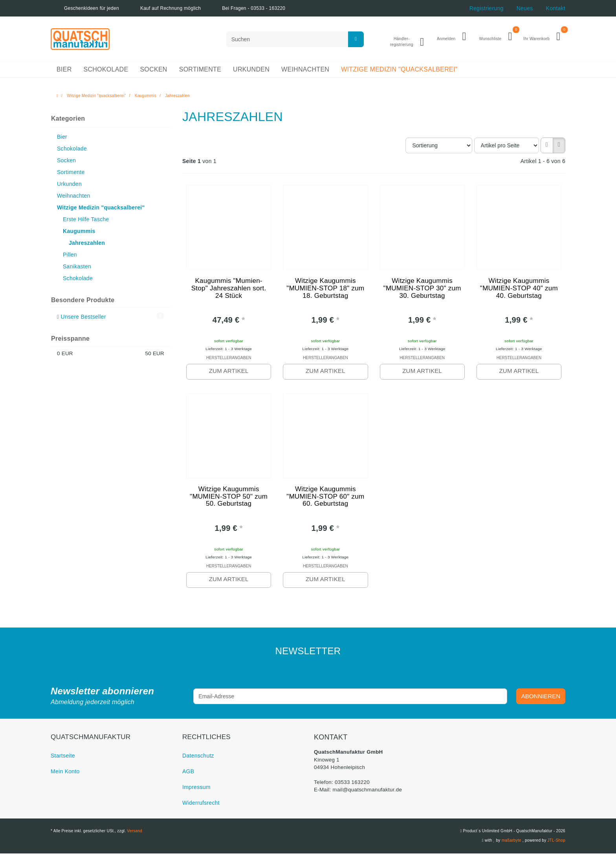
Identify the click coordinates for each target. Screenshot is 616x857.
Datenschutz (198, 759)
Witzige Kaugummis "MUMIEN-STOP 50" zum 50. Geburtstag (229, 500)
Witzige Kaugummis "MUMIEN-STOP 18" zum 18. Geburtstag (326, 292)
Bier (64, 72)
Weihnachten (305, 72)
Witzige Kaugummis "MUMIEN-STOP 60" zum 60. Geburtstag (326, 500)
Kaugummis (79, 234)
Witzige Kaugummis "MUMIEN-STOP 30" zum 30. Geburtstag (422, 292)
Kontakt (556, 8)
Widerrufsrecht (201, 806)
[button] (547, 148)
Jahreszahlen (87, 246)
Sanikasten (77, 269)
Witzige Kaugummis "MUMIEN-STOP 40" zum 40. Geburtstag (519, 292)
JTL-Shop (556, 844)
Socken (153, 72)
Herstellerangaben (229, 361)
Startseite (63, 759)
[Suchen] (295, 40)
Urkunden (251, 72)
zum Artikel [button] (229, 373)
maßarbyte (511, 844)
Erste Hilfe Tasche (86, 222)
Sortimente (200, 72)
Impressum (196, 791)
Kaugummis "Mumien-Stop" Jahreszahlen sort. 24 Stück (228, 292)
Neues (525, 8)
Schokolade (106, 72)
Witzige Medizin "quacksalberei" (399, 72)
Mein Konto (65, 775)
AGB (188, 775)
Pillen (70, 257)
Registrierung (487, 8)
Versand (135, 834)
